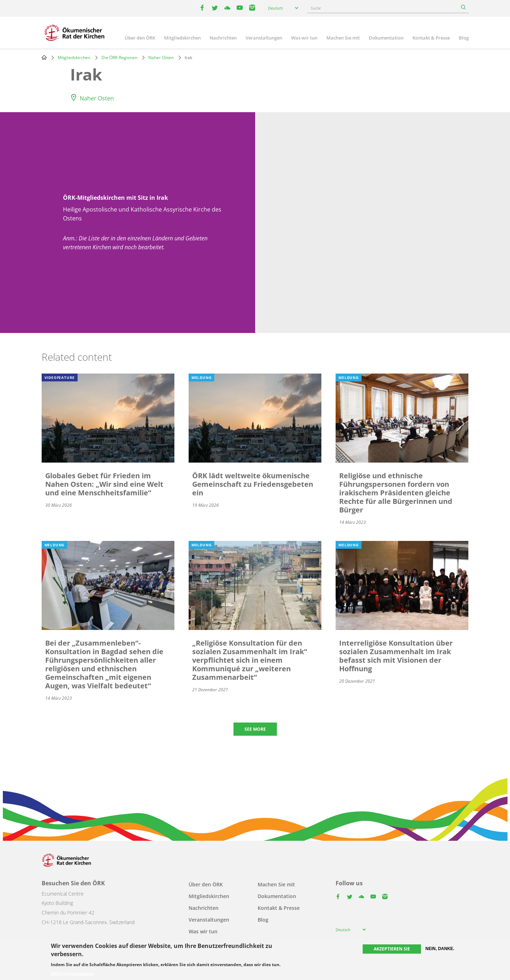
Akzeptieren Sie (392, 949)
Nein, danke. (440, 949)
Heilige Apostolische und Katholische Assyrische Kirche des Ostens (142, 214)
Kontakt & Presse (431, 38)
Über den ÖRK (140, 38)
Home (44, 57)
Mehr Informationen (72, 974)
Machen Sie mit (343, 38)
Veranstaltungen (264, 38)
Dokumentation (386, 38)
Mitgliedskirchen (182, 38)
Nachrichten (223, 38)
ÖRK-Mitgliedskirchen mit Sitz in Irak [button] (115, 198)
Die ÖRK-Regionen (119, 58)
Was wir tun (304, 38)
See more (255, 729)
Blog (464, 38)
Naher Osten (161, 58)
